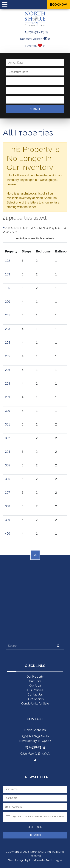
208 (8, 384)
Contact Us (35, 695)
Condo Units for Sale (35, 704)
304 (8, 452)
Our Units (35, 681)
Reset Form (35, 827)
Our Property (35, 677)
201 (8, 315)
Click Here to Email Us (35, 754)
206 (8, 370)
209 (8, 397)
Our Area (35, 686)
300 (8, 411)
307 (8, 493)
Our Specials (35, 699)
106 (8, 288)
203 (8, 329)
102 (8, 261)
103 (8, 274)
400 (8, 534)
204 (8, 343)
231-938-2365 (36, 32)
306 (8, 479)
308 (8, 506)
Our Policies (35, 690)
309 (8, 520)
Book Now (59, 5)
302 (8, 438)
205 (8, 356)
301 (8, 424)
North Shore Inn (35, 19)
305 (8, 465)
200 (8, 302)
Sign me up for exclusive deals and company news (38, 816)
